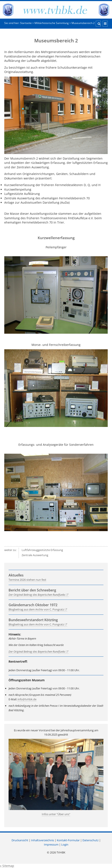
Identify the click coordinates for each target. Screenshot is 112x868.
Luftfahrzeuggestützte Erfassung (42, 550)
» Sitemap (7, 866)
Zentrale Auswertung (35, 555)
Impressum (51, 844)
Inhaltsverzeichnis (43, 840)
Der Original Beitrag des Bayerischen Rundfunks (37, 595)
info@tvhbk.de (27, 699)
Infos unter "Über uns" (56, 814)
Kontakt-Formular (68, 840)
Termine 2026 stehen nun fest (27, 580)
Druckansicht (20, 840)
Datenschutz (90, 840)
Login (65, 844)
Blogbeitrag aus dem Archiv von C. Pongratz (36, 609)
